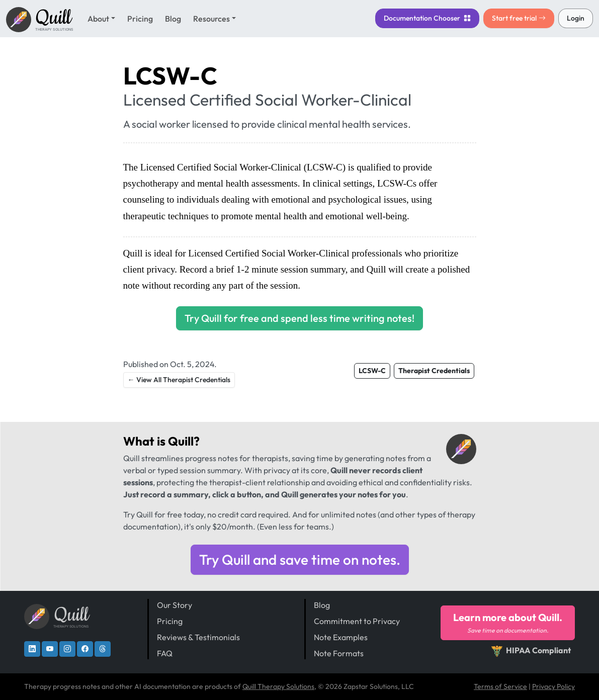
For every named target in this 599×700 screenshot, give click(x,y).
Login (576, 18)
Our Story (175, 605)
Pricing (140, 19)
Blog (173, 19)
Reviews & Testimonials (198, 637)
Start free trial (519, 18)
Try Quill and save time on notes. (300, 559)
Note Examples (341, 637)
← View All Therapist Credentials (179, 380)
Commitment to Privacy (357, 621)
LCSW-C (372, 371)
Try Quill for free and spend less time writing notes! (300, 318)
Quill (181, 441)
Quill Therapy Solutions (278, 686)
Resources (211, 19)
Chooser (427, 18)
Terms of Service (500, 686)
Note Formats (339, 653)
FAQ (165, 653)
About (98, 19)
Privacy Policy (553, 686)
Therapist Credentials (434, 371)
